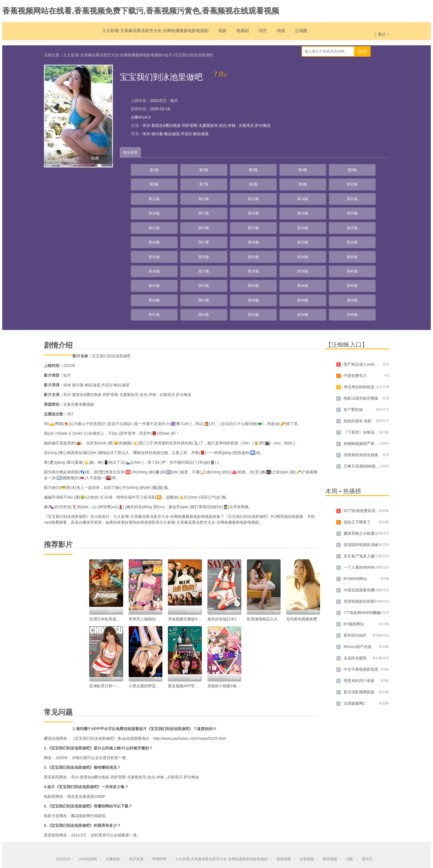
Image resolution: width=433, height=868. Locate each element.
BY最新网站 (354, 561)
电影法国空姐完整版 (361, 335)
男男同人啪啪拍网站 (146, 556)
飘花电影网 (81, 753)
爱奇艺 (367, 796)
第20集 (172, 197)
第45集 (373, 224)
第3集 (201, 169)
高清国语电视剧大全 (361, 482)
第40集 (229, 224)
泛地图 (303, 33)
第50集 (258, 238)
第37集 (144, 224)
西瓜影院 (52, 714)
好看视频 (307, 796)
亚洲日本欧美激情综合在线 (112, 556)
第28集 (144, 211)
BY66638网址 (355, 516)
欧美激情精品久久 (262, 556)
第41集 (258, 224)
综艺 (261, 33)
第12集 (201, 183)
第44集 (344, 224)
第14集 (258, 183)
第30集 (201, 211)
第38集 (172, 224)
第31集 (229, 211)
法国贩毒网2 (354, 640)
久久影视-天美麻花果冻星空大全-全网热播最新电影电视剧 (145, 33)
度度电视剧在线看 (359, 538)
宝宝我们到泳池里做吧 (194, 54)
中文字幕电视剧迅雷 (361, 606)
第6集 (287, 169)
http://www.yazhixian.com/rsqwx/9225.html (190, 675)
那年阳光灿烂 (355, 572)
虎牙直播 (136, 796)
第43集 (315, 224)
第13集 (229, 183)
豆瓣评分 (139, 116)
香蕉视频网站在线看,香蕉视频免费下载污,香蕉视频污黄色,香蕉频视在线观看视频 (141, 11)
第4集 (229, 169)
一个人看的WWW (359, 504)
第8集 (344, 169)
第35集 (344, 211)
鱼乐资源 (132, 151)
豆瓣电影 (113, 796)
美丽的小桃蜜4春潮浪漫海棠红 (234, 623)
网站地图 (205, 843)
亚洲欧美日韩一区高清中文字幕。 (118, 623)
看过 (382, 34)
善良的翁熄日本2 (222, 556)
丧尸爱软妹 (353, 347)
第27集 (373, 197)
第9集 (373, 169)
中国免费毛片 (355, 313)
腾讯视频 (330, 796)
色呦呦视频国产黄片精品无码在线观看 (376, 381)
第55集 (144, 252)
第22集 (229, 197)
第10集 (144, 183)
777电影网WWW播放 (362, 550)
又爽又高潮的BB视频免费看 (367, 403)
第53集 (344, 238)
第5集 (258, 169)
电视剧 (239, 33)
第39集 (201, 224)
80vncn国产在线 (357, 584)
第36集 (373, 211)
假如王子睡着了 (357, 459)
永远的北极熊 (355, 595)
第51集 (287, 238)
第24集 (287, 197)
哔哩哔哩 (159, 796)
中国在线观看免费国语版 (365, 527)
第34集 (315, 211)
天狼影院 (102, 753)
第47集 (172, 238)
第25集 (315, 197)
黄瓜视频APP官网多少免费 (191, 623)
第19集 (144, 197)
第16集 (315, 183)
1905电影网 (88, 796)
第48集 (201, 238)
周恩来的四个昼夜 (359, 618)
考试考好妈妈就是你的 (363, 324)
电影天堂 (52, 753)
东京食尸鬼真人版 (359, 493)
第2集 (172, 169)
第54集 (373, 238)
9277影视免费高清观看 (363, 448)
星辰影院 (52, 772)
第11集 (172, 183)
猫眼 (122, 772)
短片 (168, 54)
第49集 (229, 238)
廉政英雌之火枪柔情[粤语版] (368, 470)
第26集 (344, 197)
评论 (61, 157)
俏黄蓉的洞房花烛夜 (361, 392)
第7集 (315, 169)
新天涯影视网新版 (359, 629)
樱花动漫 (52, 675)
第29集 (172, 211)
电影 (217, 33)
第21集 (201, 197)
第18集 (373, 183)
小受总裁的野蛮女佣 (146, 623)
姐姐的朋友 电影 (358, 358)
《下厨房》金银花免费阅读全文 (371, 369)
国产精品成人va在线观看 (365, 301)
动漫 (281, 33)
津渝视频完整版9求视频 (188, 556)
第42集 (287, 224)
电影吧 (50, 733)
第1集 (144, 169)
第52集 (315, 238)
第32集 (258, 211)
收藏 (95, 157)
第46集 (144, 238)
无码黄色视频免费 (302, 556)
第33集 (287, 211)
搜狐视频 (284, 796)
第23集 (258, 197)
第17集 (344, 183)
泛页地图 (228, 843)
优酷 (350, 796)
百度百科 (107, 695)
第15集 (287, 183)
